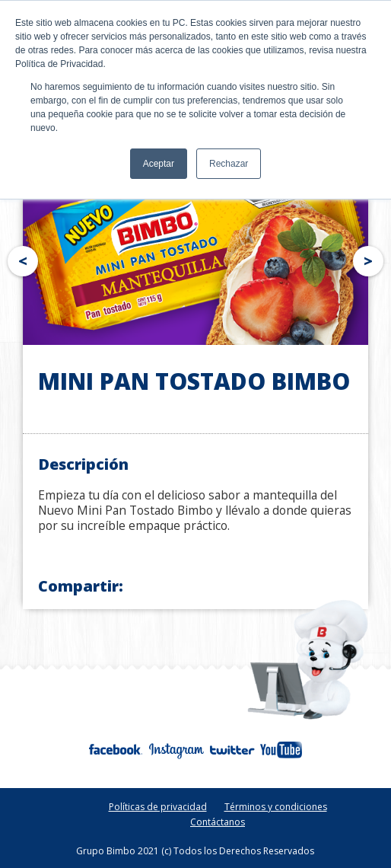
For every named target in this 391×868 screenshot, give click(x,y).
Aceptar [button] (159, 164)
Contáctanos (218, 822)
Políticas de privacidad (158, 807)
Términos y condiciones (276, 807)
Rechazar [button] (229, 164)
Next (371, 258)
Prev (20, 258)
